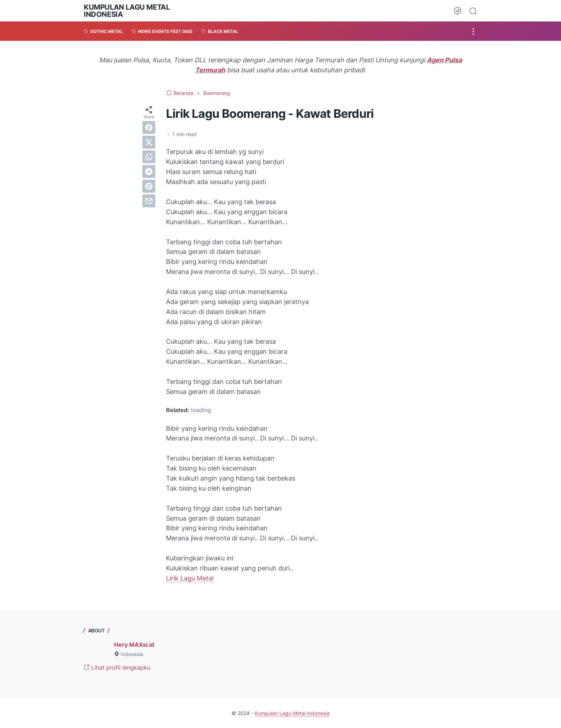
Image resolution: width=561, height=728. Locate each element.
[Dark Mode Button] (458, 11)
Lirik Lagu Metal (190, 578)
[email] (149, 201)
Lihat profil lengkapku (117, 667)
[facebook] (149, 127)
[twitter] (149, 142)
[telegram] (149, 172)
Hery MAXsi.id (134, 645)
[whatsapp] (149, 157)
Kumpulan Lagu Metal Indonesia (127, 11)
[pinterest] (149, 186)
